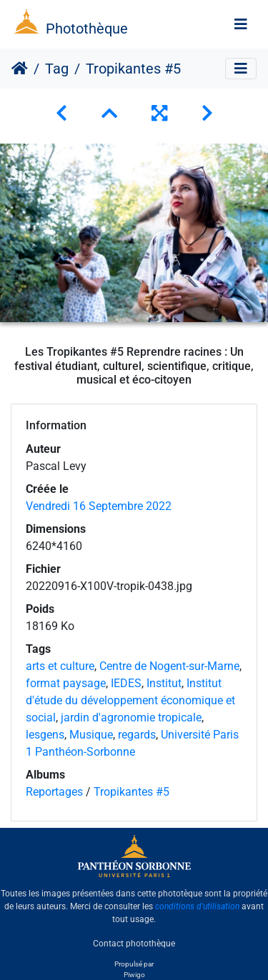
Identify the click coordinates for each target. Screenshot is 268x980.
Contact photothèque (134, 944)
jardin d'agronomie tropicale (131, 717)
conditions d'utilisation (197, 906)
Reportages (54, 792)
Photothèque (87, 29)
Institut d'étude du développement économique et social (130, 700)
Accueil (20, 69)
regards (137, 735)
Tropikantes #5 (131, 792)
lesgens (45, 735)
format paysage (66, 683)
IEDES (126, 683)
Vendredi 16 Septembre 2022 (99, 506)
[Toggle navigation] (241, 24)
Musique (91, 735)
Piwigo (134, 975)
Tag (57, 69)
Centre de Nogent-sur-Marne (169, 666)
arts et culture (60, 666)
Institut (164, 683)
